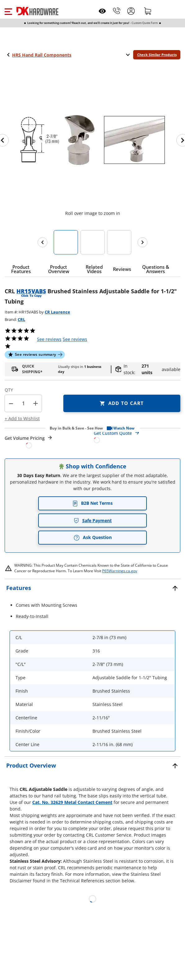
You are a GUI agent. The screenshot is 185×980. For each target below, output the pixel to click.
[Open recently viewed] (102, 11)
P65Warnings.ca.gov (120, 571)
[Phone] (117, 11)
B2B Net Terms (92, 503)
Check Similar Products (157, 55)
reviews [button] (75, 339)
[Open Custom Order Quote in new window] (137, 436)
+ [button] (36, 403)
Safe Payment (93, 520)
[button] (8, 11)
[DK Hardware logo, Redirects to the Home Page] (37, 11)
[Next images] (142, 242)
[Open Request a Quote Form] (29, 442)
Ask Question (93, 537)
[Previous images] (43, 242)
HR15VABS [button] (31, 291)
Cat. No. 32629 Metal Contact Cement (72, 802)
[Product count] (23, 403)
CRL (21, 319)
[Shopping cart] (148, 11)
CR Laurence (57, 312)
